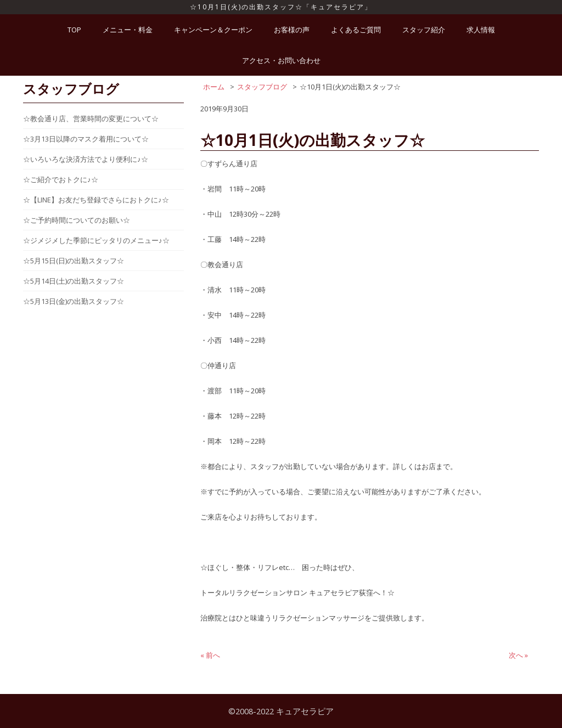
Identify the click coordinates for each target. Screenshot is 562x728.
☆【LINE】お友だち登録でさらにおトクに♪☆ (96, 200)
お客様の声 (292, 30)
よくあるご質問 (356, 30)
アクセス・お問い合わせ (281, 60)
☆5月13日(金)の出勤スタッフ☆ (74, 301)
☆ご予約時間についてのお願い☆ (77, 220)
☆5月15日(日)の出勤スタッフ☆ (74, 261)
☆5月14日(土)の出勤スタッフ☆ (74, 281)
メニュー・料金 (128, 30)
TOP (74, 30)
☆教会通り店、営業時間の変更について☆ (91, 118)
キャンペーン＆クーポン (213, 30)
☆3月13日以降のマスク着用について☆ (86, 139)
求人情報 (481, 30)
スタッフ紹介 (424, 30)
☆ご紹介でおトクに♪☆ (61, 179)
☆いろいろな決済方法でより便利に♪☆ (86, 159)
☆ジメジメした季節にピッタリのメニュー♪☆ (96, 240)
